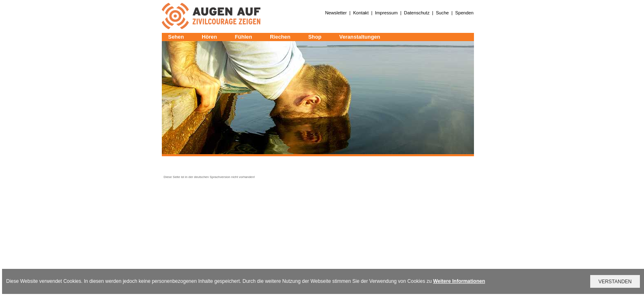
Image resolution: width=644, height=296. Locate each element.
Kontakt (361, 13)
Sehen (176, 37)
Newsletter (336, 13)
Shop (315, 37)
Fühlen (244, 37)
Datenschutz (417, 13)
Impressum (386, 13)
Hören (209, 37)
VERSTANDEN (615, 282)
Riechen (280, 37)
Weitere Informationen (459, 281)
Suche (442, 13)
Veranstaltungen (360, 37)
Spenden (464, 13)
